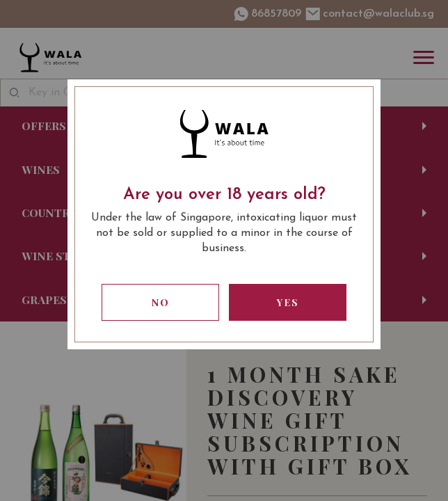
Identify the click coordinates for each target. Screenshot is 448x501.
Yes (288, 302)
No (161, 302)
